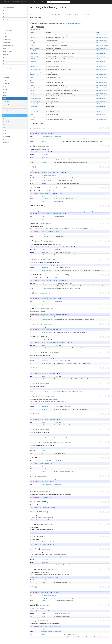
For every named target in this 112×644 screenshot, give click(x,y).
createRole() (33, 51)
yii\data (5, 34)
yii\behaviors (7, 16)
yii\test (5, 134)
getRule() (32, 83)
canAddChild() (33, 43)
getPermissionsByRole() (36, 69)
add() (31, 35)
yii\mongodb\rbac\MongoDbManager (55, 15)
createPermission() (34, 48)
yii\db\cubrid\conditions (9, 45)
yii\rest (5, 131)
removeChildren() (34, 112)
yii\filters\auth (7, 78)
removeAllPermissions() (36, 101)
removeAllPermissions (49, 520)
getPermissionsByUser (59, 358)
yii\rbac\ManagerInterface (101, 35)
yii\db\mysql (6, 54)
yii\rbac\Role (44, 136)
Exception (44, 142)
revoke (46, 593)
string (43, 178)
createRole (51, 231)
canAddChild (48, 194)
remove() (32, 93)
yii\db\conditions (7, 40)
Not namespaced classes (9, 7)
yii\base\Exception (46, 162)
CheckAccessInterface (8, 107)
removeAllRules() (34, 106)
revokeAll (47, 611)
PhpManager (6, 122)
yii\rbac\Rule (59, 136)
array (41, 448)
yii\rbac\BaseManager (68, 15)
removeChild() (33, 109)
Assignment (6, 101)
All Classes (32, 10)
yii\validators (7, 136)
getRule (53, 420)
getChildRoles (53, 281)
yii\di (5, 72)
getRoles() (33, 77)
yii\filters (6, 75)
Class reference (28, 2)
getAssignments (57, 265)
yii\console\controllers (9, 28)
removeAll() (33, 96)
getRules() (33, 85)
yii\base (5, 13)
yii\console (6, 25)
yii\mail (5, 92)
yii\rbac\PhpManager (88, 15)
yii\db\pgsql (6, 63)
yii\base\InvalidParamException (49, 288)
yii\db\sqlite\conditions (9, 69)
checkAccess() (34, 46)
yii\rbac (5, 98)
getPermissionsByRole (59, 343)
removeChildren (49, 577)
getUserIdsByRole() (35, 88)
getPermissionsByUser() (36, 72)
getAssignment (59, 247)
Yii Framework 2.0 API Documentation (12, 2)
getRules (52, 435)
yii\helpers (6, 84)
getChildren (53, 299)
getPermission (59, 314)
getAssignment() (34, 53)
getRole (53, 374)
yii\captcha (6, 22)
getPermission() (34, 64)
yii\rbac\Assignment (46, 173)
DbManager (6, 110)
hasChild (47, 464)
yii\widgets (6, 142)
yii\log (5, 89)
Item (4, 113)
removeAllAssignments (49, 507)
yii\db (5, 37)
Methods (37, 10)
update (46, 626)
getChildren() (33, 61)
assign (54, 173)
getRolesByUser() (34, 80)
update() (32, 120)
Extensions (37, 2)
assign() (32, 40)
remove (46, 482)
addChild (47, 152)
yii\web (5, 139)
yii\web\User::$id (69, 178)
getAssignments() (34, 56)
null (41, 247)
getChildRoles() (34, 59)
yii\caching (6, 19)
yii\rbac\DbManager (78, 15)
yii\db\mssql (6, 48)
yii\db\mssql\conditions (9, 51)
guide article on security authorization (72, 24)
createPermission (57, 214)
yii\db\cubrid (6, 42)
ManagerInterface (7, 116)
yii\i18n (5, 86)
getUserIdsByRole (48, 448)
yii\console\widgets (8, 31)
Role (4, 125)
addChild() (33, 38)
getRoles (52, 389)
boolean (42, 134)
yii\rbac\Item (45, 154)
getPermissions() (34, 67)
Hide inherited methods (35, 29)
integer (46, 178)
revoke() (32, 114)
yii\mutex (6, 95)
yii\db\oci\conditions (8, 60)
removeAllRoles (47, 532)
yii (4, 10)
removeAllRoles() (34, 104)
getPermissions (57, 330)
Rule (4, 128)
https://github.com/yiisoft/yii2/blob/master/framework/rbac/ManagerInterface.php (65, 20)
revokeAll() (33, 117)
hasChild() (33, 91)
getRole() (32, 75)
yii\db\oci (6, 57)
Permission (6, 119)
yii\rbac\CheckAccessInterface (54, 12)
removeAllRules (47, 545)
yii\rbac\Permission (51, 136)
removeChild (48, 557)
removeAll (46, 497)
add (46, 134)
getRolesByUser (54, 404)
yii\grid (5, 81)
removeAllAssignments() (36, 99)
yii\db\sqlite (6, 66)
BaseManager (6, 104)
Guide (43, 2)
